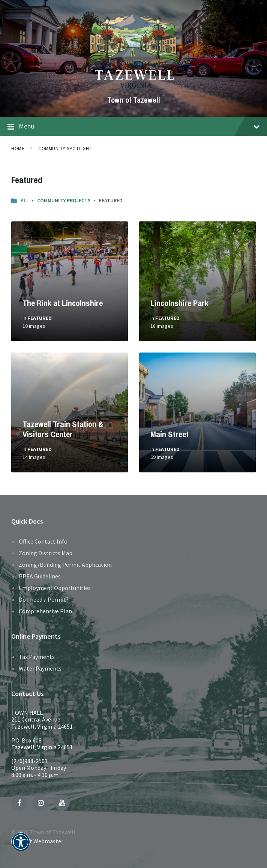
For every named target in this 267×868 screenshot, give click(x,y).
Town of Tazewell (134, 100)
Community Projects (64, 200)
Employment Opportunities (55, 588)
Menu (133, 127)
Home (18, 149)
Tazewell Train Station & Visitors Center (63, 429)
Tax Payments (37, 657)
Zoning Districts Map (46, 553)
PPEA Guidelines (40, 576)
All (25, 200)
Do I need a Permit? (44, 599)
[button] (21, 847)
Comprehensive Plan (45, 611)
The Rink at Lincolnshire (63, 303)
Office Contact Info (43, 541)
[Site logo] (134, 87)
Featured (40, 318)
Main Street (169, 434)
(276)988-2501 (29, 761)
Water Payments (40, 668)
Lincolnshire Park (179, 303)
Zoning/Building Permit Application (65, 565)
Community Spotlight (65, 149)
